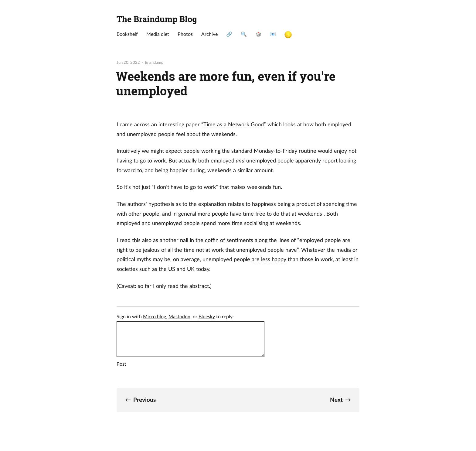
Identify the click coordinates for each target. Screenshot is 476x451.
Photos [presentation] (185, 34)
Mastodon (179, 317)
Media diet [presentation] (158, 34)
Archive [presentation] (209, 34)
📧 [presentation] (273, 34)
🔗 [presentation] (229, 34)
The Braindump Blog (157, 19)
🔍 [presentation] (244, 34)
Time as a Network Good (234, 125)
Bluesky (207, 317)
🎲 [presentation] (258, 34)
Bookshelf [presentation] (127, 34)
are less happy (269, 260)
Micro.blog (155, 317)
